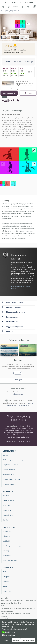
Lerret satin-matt (9, 500)
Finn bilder (8, 568)
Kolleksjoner (5, 11)
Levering (6, 551)
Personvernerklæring (10, 560)
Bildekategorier (19, 394)
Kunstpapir (7, 505)
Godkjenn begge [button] (28, 640)
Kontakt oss (7, 531)
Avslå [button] (6, 640)
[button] (3, 632)
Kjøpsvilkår (7, 556)
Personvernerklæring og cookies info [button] (15, 629)
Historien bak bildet (10, 484)
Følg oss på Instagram (13, 441)
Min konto (7, 536)
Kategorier (7, 577)
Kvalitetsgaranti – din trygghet (13, 546)
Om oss (6, 455)
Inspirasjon (16, 2)
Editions (6, 582)
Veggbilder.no (9, 451)
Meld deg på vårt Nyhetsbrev (15, 426)
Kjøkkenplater (8, 510)
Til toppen (18, 380)
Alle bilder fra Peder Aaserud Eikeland (21, 287)
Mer (31, 72)
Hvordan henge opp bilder (12, 479)
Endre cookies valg (24, 405)
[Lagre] (28, 93)
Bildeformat (7, 591)
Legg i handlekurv (9, 93)
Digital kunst (15, 11)
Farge (5, 586)
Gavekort (6, 520)
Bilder (5, 2)
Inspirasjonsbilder (9, 470)
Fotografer (30, 2)
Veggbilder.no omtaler (11, 465)
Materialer (8, 491)
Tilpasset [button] (16, 640)
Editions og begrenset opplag (13, 460)
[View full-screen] (34, 150)
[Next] (34, 164)
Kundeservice (9, 527)
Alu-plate (6, 496)
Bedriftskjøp (7, 541)
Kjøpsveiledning (8, 474)
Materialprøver (8, 515)
